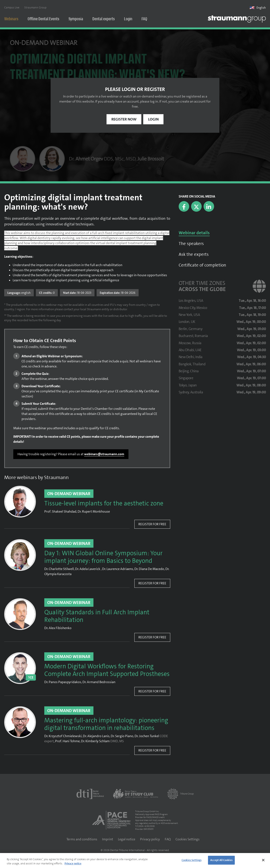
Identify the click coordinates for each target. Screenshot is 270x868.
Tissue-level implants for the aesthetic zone (104, 504)
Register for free (152, 525)
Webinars (11, 19)
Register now (124, 120)
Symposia (76, 19)
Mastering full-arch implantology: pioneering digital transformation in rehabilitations (106, 725)
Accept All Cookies (221, 860)
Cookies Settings (188, 840)
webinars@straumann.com (104, 455)
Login (128, 19)
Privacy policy (150, 840)
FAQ (144, 19)
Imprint (108, 840)
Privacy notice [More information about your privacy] (73, 863)
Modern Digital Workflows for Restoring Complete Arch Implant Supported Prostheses (107, 671)
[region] (135, 861)
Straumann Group (35, 8)
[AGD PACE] (111, 821)
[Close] (263, 860)
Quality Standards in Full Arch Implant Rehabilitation (97, 617)
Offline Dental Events (43, 19)
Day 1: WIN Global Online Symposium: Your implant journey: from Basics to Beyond (103, 558)
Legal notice (127, 840)
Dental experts (104, 19)
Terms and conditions (82, 840)
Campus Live (12, 8)
